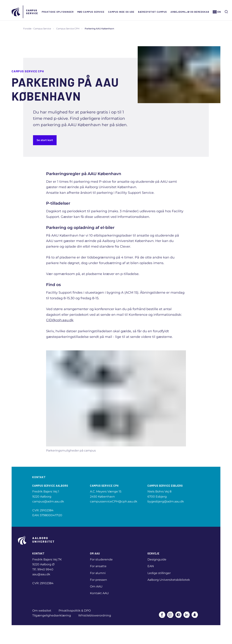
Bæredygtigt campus (152, 12)
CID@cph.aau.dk (60, 320)
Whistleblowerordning (95, 615)
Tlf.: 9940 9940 (43, 569)
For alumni (98, 573)
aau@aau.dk (41, 574)
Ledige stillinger (159, 573)
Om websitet (42, 611)
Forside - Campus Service (37, 29)
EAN (151, 566)
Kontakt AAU (99, 593)
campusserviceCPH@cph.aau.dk (114, 501)
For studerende (101, 559)
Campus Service (32, 12)
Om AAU (96, 586)
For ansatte (98, 566)
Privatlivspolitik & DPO (75, 611)
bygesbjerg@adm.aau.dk (166, 501)
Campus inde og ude (121, 12)
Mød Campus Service (91, 12)
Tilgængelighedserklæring (52, 615)
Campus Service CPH (68, 29)
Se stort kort (45, 140)
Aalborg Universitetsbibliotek (169, 580)
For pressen (98, 580)
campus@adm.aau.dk (48, 501)
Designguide (157, 559)
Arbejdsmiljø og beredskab (190, 12)
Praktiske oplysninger (58, 12)
